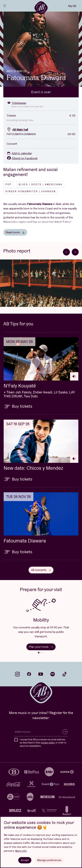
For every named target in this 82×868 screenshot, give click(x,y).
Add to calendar (19, 153)
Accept (25, 860)
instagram (17, 674)
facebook (29, 674)
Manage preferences (49, 860)
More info (21, 851)
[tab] (39, 652)
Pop (9, 184)
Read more (15, 232)
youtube (41, 674)
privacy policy (48, 743)
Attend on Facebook (22, 158)
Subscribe (65, 732)
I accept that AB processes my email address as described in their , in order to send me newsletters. (43, 743)
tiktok (65, 674)
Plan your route (41, 647)
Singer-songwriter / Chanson (31, 191)
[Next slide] (75, 252)
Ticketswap (16, 103)
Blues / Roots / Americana (41, 184)
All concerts (41, 570)
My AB (72, 6)
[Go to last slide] (66, 252)
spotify (53, 674)
